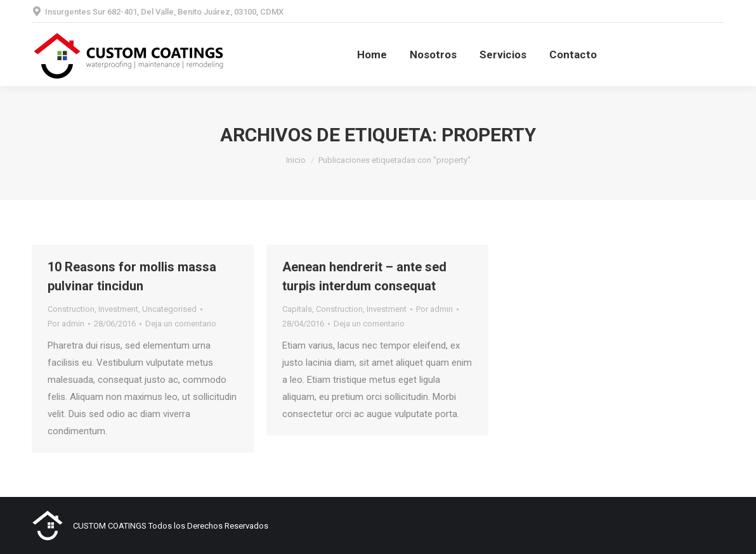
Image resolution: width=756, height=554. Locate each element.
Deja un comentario (181, 324)
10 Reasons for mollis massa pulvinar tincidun (132, 276)
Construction (71, 309)
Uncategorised (169, 309)
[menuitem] (372, 55)
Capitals (297, 309)
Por (66, 324)
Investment (118, 309)
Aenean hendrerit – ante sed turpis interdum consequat (364, 276)
